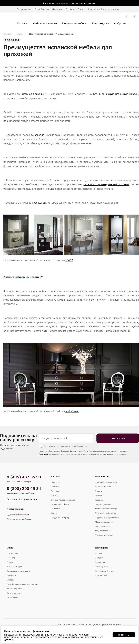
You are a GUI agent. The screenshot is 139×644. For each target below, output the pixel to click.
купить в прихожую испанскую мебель (114, 94)
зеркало (39, 135)
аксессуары (39, 203)
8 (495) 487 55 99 (24, 477)
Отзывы (70, 9)
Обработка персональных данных (23, 584)
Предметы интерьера (61, 517)
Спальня (55, 491)
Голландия (100, 562)
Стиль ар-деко (102, 567)
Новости (11, 558)
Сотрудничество (14, 593)
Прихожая (56, 509)
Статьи (20, 34)
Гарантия (99, 500)
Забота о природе (15, 589)
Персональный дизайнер (106, 513)
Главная (7, 34)
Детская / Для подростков (63, 500)
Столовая (55, 495)
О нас (10, 548)
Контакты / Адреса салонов (103, 9)
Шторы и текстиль (104, 535)
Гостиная (55, 487)
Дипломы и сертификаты (18, 571)
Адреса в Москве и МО (18, 515)
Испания (99, 558)
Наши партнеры (14, 567)
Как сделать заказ (103, 526)
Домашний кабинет (60, 504)
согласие (52, 446)
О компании (12, 553)
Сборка (98, 495)
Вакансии (11, 575)
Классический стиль (104, 571)
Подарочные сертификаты (107, 517)
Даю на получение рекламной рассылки (65, 446)
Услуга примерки (103, 504)
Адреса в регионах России (19, 519)
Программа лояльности (106, 482)
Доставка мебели (103, 487)
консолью (122, 139)
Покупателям (102, 477)
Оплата (98, 491)
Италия (98, 553)
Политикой (44, 454)
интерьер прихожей (33, 94)
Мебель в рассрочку (104, 522)
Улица (54, 513)
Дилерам (57, 9)
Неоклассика (101, 575)
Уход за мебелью (103, 531)
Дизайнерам (42, 9)
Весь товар (56, 482)
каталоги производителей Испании (106, 184)
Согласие (73, 451)
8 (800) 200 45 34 (24, 488)
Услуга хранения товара (106, 509)
